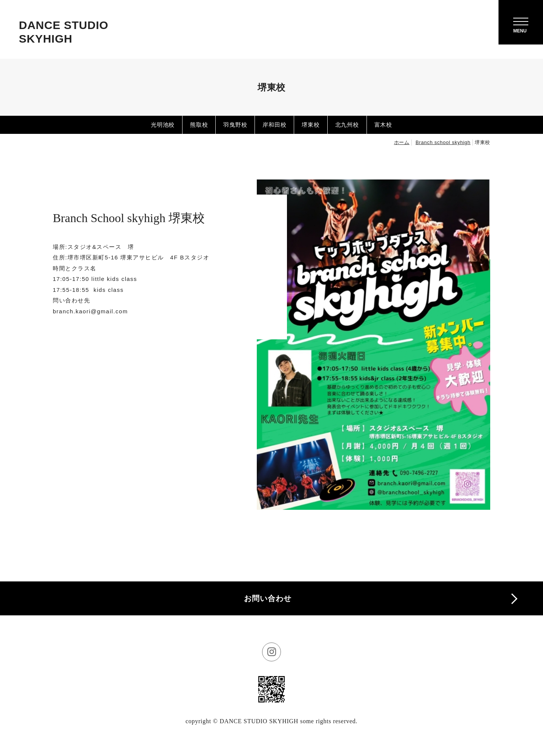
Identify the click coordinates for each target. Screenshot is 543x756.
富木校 (383, 125)
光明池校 (163, 125)
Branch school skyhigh (443, 142)
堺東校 (311, 125)
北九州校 (347, 125)
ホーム (402, 142)
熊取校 (199, 125)
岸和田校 (274, 125)
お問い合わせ (268, 598)
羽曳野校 (235, 125)
